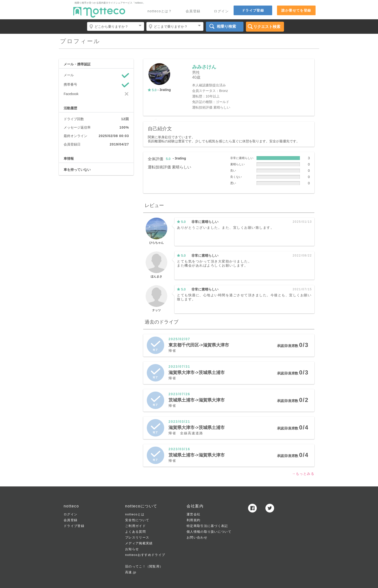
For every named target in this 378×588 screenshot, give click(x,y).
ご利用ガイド (135, 526)
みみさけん (204, 67)
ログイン (221, 11)
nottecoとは (135, 514)
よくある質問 (135, 532)
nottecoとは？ (160, 11)
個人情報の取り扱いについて (209, 532)
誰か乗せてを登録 (296, 10)
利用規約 (193, 520)
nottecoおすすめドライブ (145, 555)
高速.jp (131, 572)
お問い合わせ (197, 537)
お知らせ (132, 549)
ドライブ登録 (253, 10)
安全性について (137, 520)
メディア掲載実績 (139, 543)
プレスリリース (137, 537)
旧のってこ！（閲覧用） (144, 566)
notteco (99, 12)
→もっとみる (303, 474)
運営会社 (193, 514)
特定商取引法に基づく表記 (207, 526)
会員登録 (193, 11)
